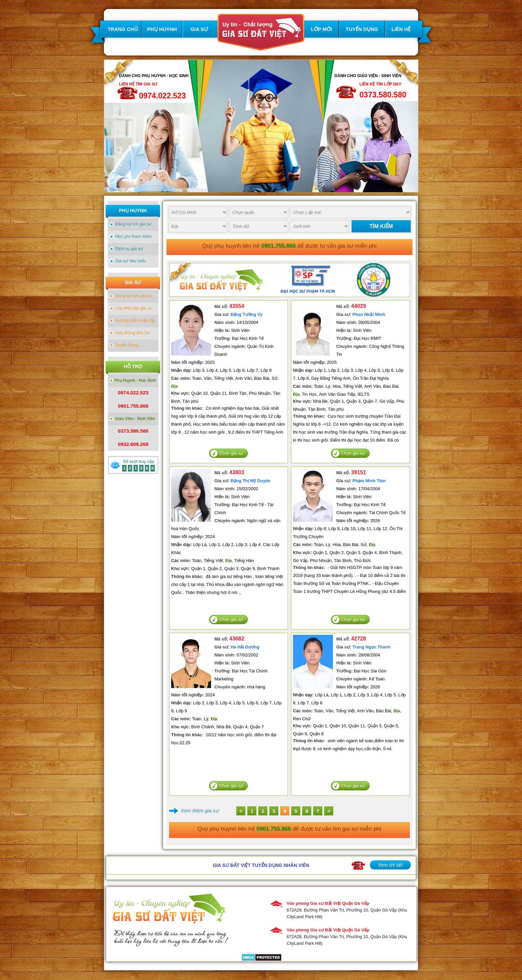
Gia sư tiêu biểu (130, 261)
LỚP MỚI (322, 29)
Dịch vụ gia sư (129, 249)
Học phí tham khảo (133, 236)
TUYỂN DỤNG (362, 29)
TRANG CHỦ (123, 29)
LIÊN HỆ (401, 29)
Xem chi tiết (390, 865)
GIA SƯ (199, 29)
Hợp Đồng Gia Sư (133, 333)
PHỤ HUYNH (162, 29)
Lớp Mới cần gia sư (134, 308)
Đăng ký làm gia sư (134, 296)
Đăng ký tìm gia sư (133, 224)
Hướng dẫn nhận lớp (135, 320)
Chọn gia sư (231, 453)
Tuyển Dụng (127, 345)
